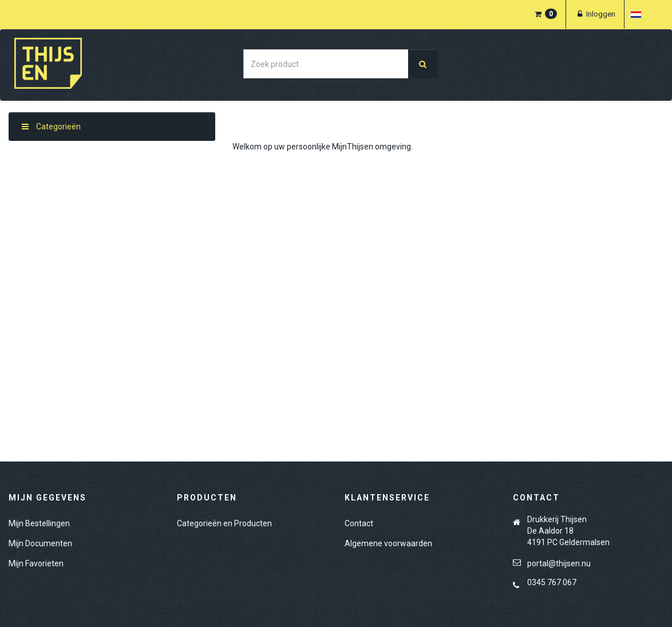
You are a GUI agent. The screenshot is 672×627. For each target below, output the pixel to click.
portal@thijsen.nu (559, 563)
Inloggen (595, 14)
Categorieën (51, 127)
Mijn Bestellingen (39, 523)
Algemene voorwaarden (388, 543)
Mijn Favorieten (36, 563)
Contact (359, 523)
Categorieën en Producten (224, 523)
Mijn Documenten (40, 543)
